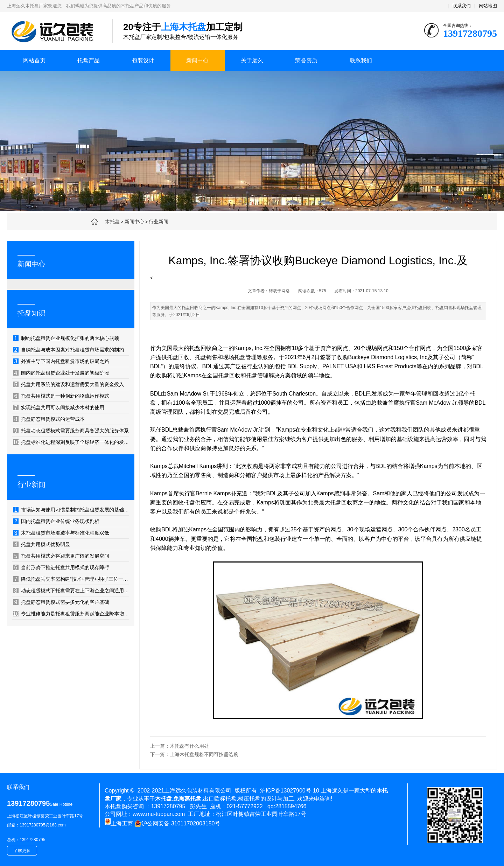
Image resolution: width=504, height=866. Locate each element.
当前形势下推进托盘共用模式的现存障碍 (61, 567)
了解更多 (22, 851)
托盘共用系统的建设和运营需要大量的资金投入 (68, 384)
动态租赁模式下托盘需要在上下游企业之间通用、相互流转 (71, 591)
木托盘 (112, 222)
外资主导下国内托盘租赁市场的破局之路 (61, 361)
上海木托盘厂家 (54, 32)
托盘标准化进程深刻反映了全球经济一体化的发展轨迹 (71, 442)
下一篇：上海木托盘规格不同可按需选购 (194, 754)
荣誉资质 (306, 60)
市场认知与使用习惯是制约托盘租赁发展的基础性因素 (71, 510)
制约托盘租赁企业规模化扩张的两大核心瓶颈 (66, 338)
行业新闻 (159, 222)
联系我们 (462, 6)
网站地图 (488, 6)
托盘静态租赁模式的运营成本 (49, 419)
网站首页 (34, 60)
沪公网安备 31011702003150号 (177, 824)
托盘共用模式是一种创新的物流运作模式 (61, 396)
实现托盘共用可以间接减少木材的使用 (59, 407)
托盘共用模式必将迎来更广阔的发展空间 (61, 556)
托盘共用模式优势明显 (41, 544)
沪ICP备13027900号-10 (290, 791)
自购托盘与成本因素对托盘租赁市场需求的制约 (68, 350)
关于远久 (252, 60)
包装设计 (143, 60)
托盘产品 (89, 60)
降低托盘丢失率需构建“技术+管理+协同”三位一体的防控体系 (71, 579)
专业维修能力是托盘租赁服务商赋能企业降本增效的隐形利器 (71, 614)
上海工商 (119, 823)
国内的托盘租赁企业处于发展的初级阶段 (61, 373)
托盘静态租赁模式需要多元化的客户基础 (61, 602)
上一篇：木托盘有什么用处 (180, 746)
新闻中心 (197, 60)
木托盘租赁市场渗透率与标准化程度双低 (61, 533)
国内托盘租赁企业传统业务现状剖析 (56, 521)
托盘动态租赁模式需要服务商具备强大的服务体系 (71, 431)
